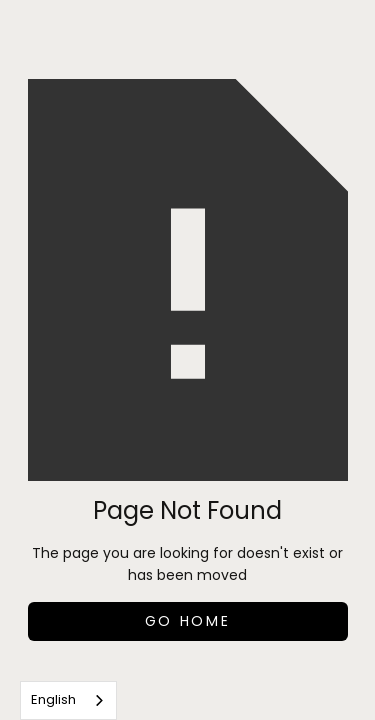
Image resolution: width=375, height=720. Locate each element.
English (53, 699)
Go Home (188, 621)
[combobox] (68, 700)
